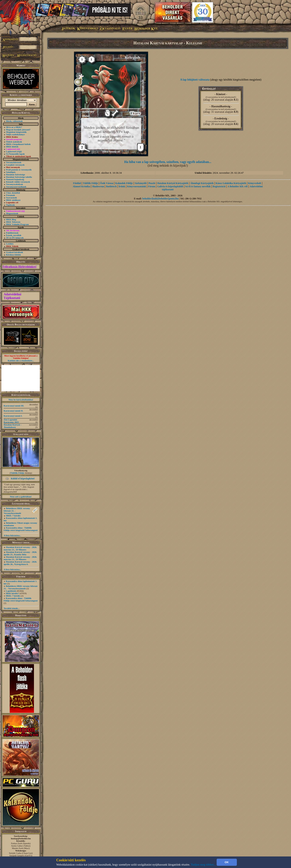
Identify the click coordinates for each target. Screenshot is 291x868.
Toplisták (11, 205)
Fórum (152, 186)
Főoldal (77, 183)
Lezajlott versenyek (15, 165)
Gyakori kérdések (15, 252)
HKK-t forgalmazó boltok (18, 144)
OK (227, 862)
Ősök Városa (107, 183)
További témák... (12, 608)
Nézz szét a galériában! (21, 497)
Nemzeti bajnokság (15, 179)
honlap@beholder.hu (21, 838)
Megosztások (12, 213)
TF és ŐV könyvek (15, 238)
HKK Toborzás (13, 222)
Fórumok (11, 195)
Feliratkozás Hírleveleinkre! (20, 267)
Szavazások (12, 198)
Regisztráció (219, 186)
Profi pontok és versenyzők (19, 170)
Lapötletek (11, 591)
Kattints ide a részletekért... (21, 361)
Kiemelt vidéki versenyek (18, 182)
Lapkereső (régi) (14, 151)
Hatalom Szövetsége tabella (19, 177)
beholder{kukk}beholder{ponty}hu (160, 199)
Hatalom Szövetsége (16, 174)
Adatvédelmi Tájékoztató (12, 296)
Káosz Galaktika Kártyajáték (231, 183)
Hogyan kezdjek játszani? (18, 130)
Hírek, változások (14, 121)
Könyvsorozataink (137, 186)
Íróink (122, 186)
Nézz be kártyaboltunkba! (21, 400)
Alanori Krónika (81, 186)
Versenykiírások (14, 162)
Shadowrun (98, 186)
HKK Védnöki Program (17, 224)
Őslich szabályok (14, 142)
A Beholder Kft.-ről (237, 186)
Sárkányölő (141, 183)
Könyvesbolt (255, 183)
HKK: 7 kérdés (13, 516)
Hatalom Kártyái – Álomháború (13, 426)
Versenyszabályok (15, 184)
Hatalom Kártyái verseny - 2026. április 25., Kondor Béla (20, 553)
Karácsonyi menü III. (14, 406)
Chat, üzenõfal (13, 193)
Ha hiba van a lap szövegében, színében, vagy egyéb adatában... (168, 162)
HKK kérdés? (12, 593)
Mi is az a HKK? (14, 127)
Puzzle (152, 183)
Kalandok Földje (124, 183)
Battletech (111, 186)
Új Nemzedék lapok (15, 154)
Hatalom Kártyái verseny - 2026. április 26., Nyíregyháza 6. (20, 563)
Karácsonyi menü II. (13, 411)
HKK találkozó (13, 200)
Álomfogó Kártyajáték (202, 183)
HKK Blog (11, 219)
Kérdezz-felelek (13, 255)
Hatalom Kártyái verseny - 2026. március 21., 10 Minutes (20, 548)
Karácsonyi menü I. (13, 416)
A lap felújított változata (195, 80)
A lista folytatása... (12, 535)
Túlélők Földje (17, 473)
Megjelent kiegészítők (16, 132)
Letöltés (10, 244)
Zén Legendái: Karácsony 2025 (11, 421)
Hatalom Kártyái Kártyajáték (173, 183)
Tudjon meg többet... (203, 865)
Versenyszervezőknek (16, 187)
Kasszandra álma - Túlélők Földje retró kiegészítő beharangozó (21, 529)
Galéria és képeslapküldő (170, 186)
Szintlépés (11, 172)
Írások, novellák (14, 235)
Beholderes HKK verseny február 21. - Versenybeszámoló (21, 587)
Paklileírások (12, 233)
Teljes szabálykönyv (15, 134)
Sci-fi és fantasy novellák (198, 186)
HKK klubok (12, 147)
